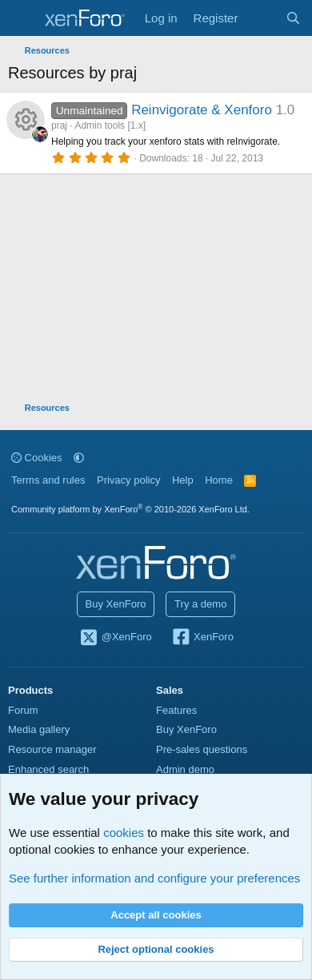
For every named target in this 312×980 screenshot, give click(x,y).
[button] (79, 458)
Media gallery (39, 729)
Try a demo (200, 604)
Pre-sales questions (202, 749)
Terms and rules (48, 480)
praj (59, 125)
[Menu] (22, 18)
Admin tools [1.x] (110, 125)
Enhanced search (48, 769)
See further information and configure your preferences (154, 878)
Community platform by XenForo (130, 509)
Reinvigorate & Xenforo (202, 110)
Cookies (37, 458)
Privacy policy (128, 480)
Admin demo (185, 769)
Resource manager (52, 749)
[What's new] (261, 18)
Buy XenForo (116, 604)
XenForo (202, 638)
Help (183, 480)
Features (176, 710)
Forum (23, 710)
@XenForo (115, 638)
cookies (124, 833)
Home (219, 480)
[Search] (293, 18)
